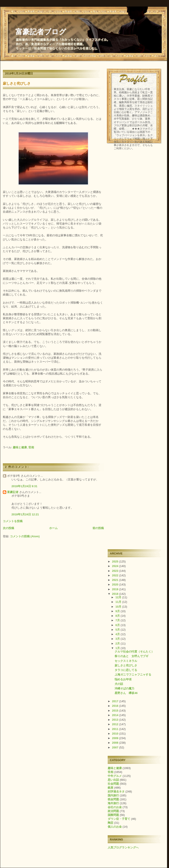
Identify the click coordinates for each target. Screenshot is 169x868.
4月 (118, 634)
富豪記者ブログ (41, 32)
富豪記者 (13, 492)
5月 (118, 630)
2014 (116, 715)
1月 (118, 648)
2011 (116, 729)
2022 (116, 575)
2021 (116, 580)
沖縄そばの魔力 (124, 688)
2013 (116, 720)
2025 (116, 561)
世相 (31, 447)
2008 (116, 743)
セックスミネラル (126, 661)
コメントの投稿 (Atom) (25, 536)
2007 (116, 747)
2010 (116, 734)
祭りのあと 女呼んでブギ (132, 656)
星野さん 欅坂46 (126, 693)
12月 (119, 597)
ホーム (53, 528)
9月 (118, 611)
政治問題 (113, 811)
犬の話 (119, 684)
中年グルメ (115, 776)
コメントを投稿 (13, 521)
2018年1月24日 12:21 (25, 514)
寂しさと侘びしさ (17, 83)
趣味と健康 (20, 447)
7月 (118, 620)
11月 (119, 602)
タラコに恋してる (126, 670)
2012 (116, 724)
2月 (118, 644)
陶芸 (110, 823)
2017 (116, 701)
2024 (116, 566)
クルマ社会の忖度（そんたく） (134, 652)
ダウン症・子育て (119, 819)
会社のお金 (115, 807)
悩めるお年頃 (123, 679)
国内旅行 (113, 795)
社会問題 (113, 784)
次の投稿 (8, 528)
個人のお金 (115, 827)
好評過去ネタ (116, 792)
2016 (116, 706)
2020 (116, 584)
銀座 (110, 788)
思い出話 (113, 780)
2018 (116, 594)
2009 (116, 738)
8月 (118, 616)
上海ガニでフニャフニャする (133, 675)
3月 (118, 639)
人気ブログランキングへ (123, 847)
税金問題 (113, 799)
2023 (116, 571)
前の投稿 (98, 528)
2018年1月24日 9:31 (24, 486)
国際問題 (113, 815)
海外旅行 (113, 803)
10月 (119, 607)
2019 (116, 589)
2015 (116, 711)
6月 (118, 625)
